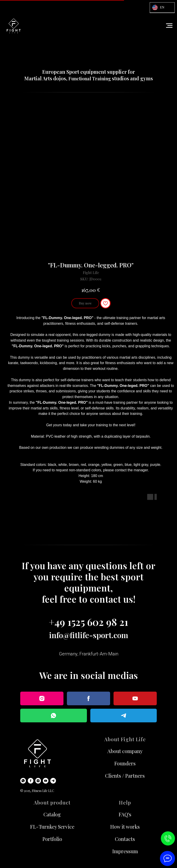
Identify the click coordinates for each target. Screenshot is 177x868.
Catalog (52, 814)
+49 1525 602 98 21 (88, 622)
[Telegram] (53, 781)
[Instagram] (38, 781)
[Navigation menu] (169, 26)
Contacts (125, 839)
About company (125, 751)
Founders (125, 763)
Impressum (125, 851)
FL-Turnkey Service (52, 827)
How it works (125, 827)
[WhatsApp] (23, 781)
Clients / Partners (125, 776)
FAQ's (125, 814)
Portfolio (52, 839)
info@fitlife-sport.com (89, 635)
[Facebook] (31, 781)
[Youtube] (46, 781)
